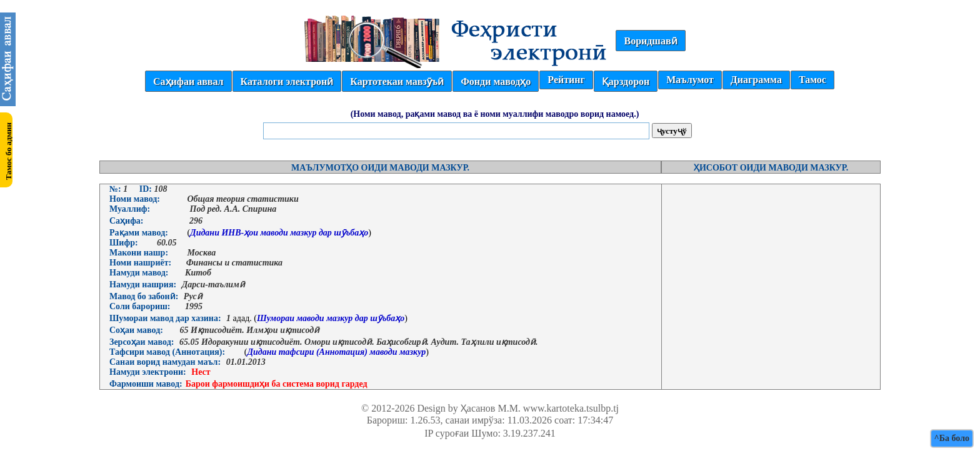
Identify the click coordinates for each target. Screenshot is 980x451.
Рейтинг (566, 80)
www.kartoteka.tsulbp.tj (571, 408)
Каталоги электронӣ (287, 82)
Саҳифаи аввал (188, 82)
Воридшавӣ (650, 41)
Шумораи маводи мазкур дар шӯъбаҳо (331, 318)
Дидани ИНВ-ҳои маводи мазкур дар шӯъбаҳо (279, 233)
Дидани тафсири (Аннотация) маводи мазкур (336, 352)
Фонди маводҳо (496, 82)
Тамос (812, 80)
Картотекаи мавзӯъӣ (397, 82)
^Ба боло (952, 438)
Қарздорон (626, 82)
